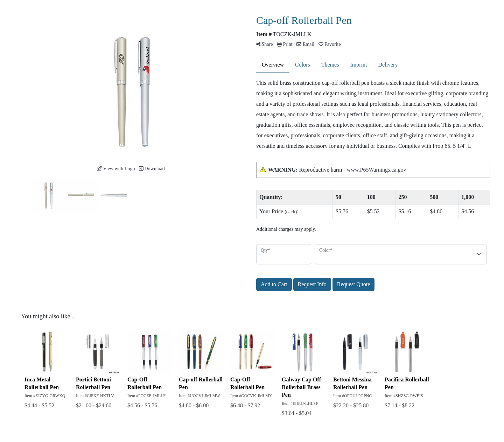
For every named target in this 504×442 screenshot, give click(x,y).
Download (152, 169)
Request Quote (354, 284)
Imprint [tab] (358, 65)
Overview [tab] (273, 65)
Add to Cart (274, 284)
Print (285, 44)
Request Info (312, 284)
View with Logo (116, 169)
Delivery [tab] (388, 65)
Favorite (330, 44)
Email (305, 44)
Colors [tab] (303, 65)
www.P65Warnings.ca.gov (377, 170)
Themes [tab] (330, 65)
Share (264, 44)
